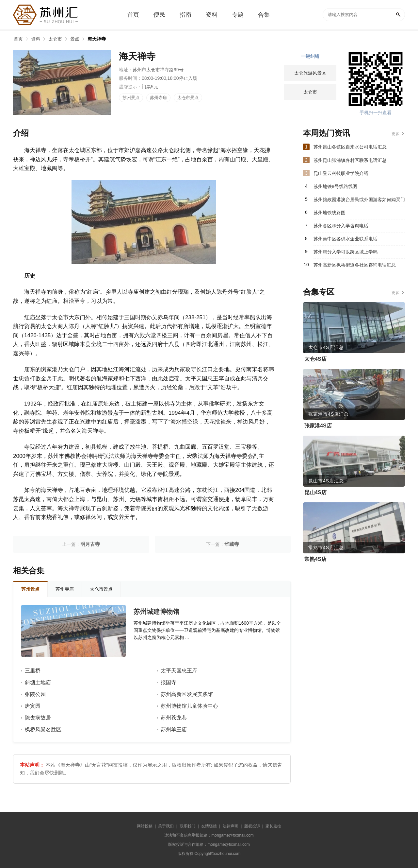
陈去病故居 (38, 718)
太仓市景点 (188, 98)
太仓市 (55, 39)
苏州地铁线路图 (330, 213)
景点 (75, 39)
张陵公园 (35, 694)
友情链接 (209, 826)
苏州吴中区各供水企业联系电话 (346, 239)
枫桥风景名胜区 (43, 729)
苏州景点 (131, 98)
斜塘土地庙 (38, 682)
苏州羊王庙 (174, 729)
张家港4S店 (318, 426)
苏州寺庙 (158, 98)
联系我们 (187, 826)
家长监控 (273, 826)
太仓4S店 (315, 359)
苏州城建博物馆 (156, 612)
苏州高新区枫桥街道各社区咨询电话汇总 (355, 265)
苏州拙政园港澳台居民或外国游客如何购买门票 (359, 201)
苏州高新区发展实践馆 (187, 694)
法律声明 (231, 826)
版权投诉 (252, 826)
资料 (36, 39)
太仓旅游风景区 (310, 73)
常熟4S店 (315, 559)
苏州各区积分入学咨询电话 (341, 226)
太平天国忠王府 (179, 671)
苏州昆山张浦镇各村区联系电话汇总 (350, 160)
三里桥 (33, 671)
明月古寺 (90, 544)
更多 (395, 134)
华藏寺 (232, 544)
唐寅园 (33, 706)
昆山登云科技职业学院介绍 (341, 173)
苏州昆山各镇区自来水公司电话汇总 (350, 147)
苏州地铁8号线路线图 (335, 186)
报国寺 (169, 682)
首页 (18, 39)
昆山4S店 (315, 492)
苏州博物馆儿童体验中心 (189, 706)
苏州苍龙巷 (174, 718)
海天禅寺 (97, 39)
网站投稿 (145, 826)
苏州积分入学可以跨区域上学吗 (346, 252)
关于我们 (166, 826)
